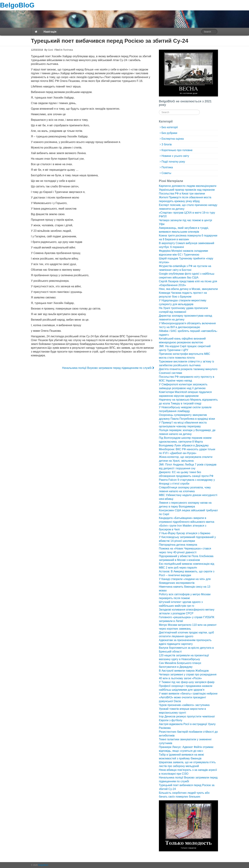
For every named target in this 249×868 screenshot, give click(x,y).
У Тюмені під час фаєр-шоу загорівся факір (187, 682)
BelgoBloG (17, 5)
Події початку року (173, 162)
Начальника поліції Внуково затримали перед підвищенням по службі (108, 368)
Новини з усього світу (175, 156)
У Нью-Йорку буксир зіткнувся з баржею (185, 533)
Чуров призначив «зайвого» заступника (184, 705)
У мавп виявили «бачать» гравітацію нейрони (188, 694)
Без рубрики (169, 133)
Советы (166, 173)
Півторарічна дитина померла (178, 545)
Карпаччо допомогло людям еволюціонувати (188, 186)
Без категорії (170, 127)
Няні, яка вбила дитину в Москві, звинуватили (188, 289)
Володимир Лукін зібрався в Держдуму (184, 445)
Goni (50, 50)
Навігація (50, 32)
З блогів (167, 144)
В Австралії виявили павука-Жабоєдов (184, 671)
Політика (68, 50)
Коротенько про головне (177, 150)
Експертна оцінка (173, 139)
